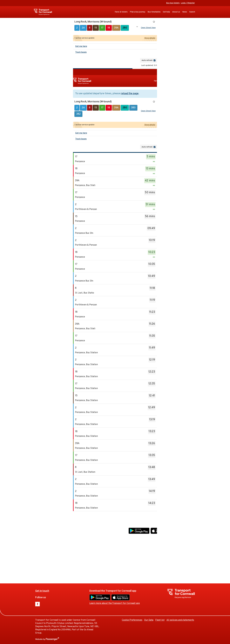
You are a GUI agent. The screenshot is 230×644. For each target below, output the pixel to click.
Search (192, 12)
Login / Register (188, 3)
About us (176, 12)
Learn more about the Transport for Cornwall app (154, 537)
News (185, 12)
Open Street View (148, 28)
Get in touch (81, 524)
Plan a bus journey (138, 12)
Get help (166, 12)
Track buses (81, 52)
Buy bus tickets (173, 3)
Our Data (188, 554)
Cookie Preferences (171, 554)
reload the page (130, 94)
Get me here (81, 46)
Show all (137, 27)
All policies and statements (180, 620)
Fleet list (199, 554)
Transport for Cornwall (44, 12)
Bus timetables (154, 12)
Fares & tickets (121, 12)
